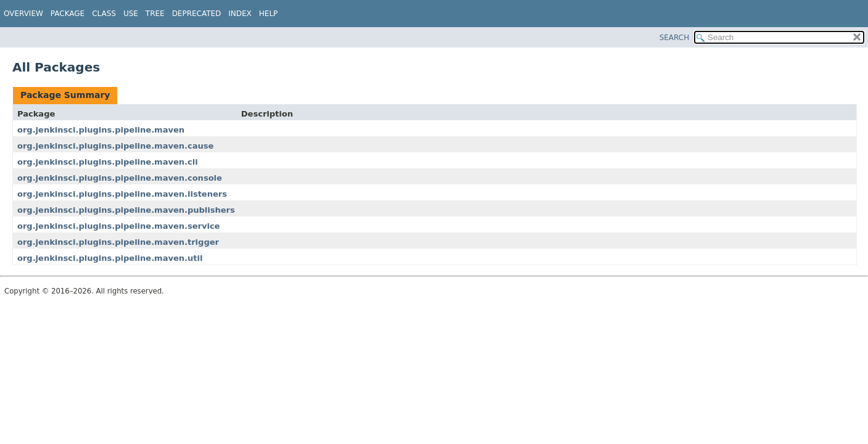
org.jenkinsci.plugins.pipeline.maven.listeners (122, 194)
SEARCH (675, 38)
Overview (23, 14)
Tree (155, 14)
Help (269, 14)
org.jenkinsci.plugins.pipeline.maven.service (118, 226)
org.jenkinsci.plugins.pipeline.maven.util (110, 258)
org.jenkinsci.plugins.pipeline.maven (101, 130)
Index (240, 14)
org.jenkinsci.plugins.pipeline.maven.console (120, 178)
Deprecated (197, 14)
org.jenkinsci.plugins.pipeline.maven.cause (115, 146)
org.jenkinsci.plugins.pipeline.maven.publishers (126, 210)
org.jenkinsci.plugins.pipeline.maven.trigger (118, 242)
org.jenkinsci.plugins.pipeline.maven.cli (108, 162)
